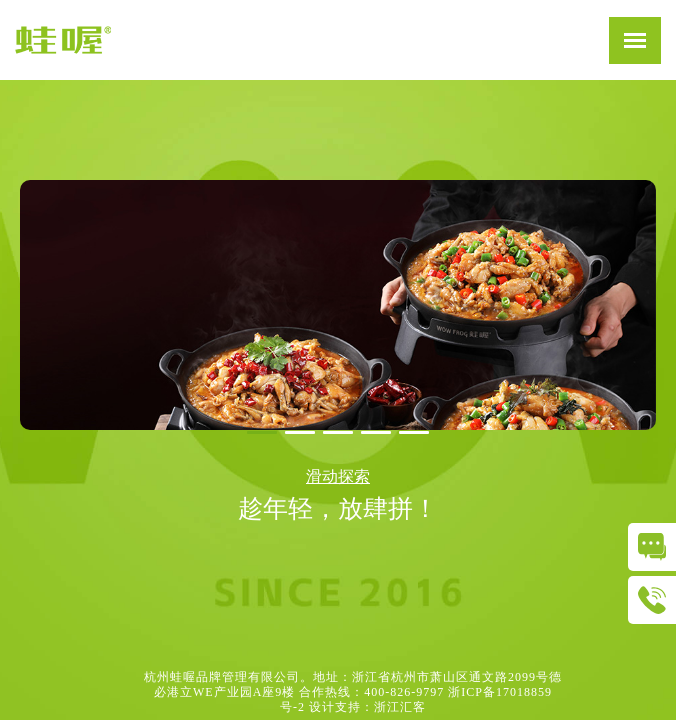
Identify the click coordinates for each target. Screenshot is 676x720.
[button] (262, 432)
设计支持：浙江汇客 (367, 707)
